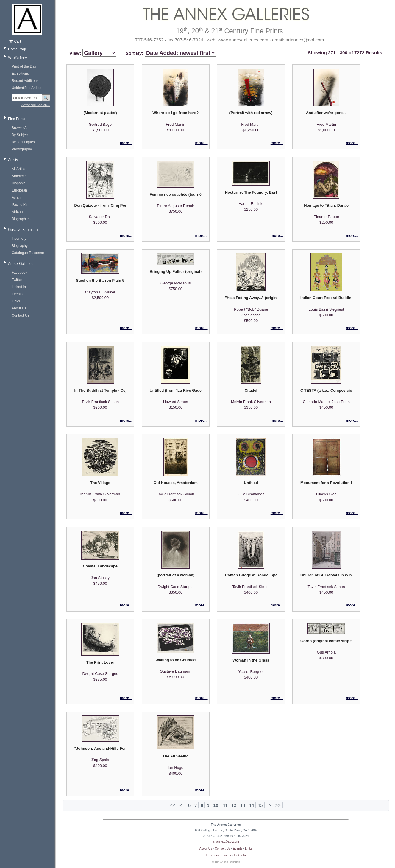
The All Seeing (176, 756)
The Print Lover (100, 662)
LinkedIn (240, 855)
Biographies (21, 219)
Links (16, 301)
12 (234, 805)
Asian (16, 197)
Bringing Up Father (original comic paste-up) (176, 272)
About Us (19, 308)
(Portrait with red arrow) (251, 113)
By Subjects (21, 135)
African (17, 212)
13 (243, 805)
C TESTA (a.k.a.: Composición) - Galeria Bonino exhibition (326, 390)
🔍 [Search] (46, 98)
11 (225, 805)
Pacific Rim (21, 205)
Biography (20, 246)
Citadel (251, 390)
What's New (18, 57)
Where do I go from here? (175, 113)
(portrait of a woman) (175, 575)
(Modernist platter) (100, 113)
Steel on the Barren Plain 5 (100, 280)
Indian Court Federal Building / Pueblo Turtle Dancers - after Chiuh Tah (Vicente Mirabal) (326, 298)
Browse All (20, 128)
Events (17, 294)
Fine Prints (17, 119)
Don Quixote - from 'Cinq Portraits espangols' (100, 205)
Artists (13, 160)
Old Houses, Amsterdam (176, 483)
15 (260, 805)
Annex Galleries (21, 264)
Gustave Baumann (23, 230)
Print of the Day (24, 66)
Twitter (17, 280)
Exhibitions (20, 74)
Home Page (17, 49)
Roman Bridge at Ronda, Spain (251, 575)
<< (173, 805)
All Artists (19, 169)
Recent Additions (25, 81)
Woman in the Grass (251, 660)
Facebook (19, 273)
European (19, 190)
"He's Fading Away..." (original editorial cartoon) (251, 298)
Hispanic (18, 183)
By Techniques (23, 142)
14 (251, 805)
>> (278, 805)
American (19, 176)
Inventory (19, 239)
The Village (100, 483)
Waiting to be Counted (175, 660)
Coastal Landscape (100, 566)
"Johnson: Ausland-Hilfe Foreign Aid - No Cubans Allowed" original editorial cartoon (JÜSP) (100, 748)
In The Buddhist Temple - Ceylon (100, 390)
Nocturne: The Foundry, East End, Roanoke (251, 192)
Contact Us (20, 315)
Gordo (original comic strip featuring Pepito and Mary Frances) (326, 641)
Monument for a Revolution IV (326, 483)
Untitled (251, 483)
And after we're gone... (326, 113)
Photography (22, 149)
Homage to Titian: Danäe (326, 205)
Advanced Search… (36, 105)
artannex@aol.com (226, 841)
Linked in (19, 287)
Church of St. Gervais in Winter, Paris (326, 575)
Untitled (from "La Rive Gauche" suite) (176, 390)
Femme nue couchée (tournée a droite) (176, 194)
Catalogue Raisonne (28, 253)
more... (126, 143)
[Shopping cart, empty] (29, 41)
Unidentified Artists (26, 88)
